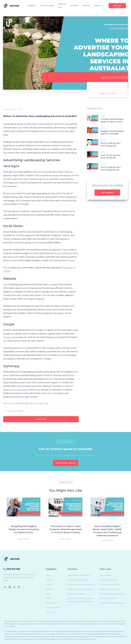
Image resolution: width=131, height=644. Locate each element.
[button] (32, 6)
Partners (49, 580)
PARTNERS (74, 6)
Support (49, 585)
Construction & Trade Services (78, 580)
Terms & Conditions (53, 608)
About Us (49, 589)
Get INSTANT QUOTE (117, 6)
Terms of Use (51, 612)
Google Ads (9, 337)
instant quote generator (16, 390)
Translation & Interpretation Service (112, 603)
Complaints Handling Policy (110, 585)
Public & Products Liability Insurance (81, 585)
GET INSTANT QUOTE (65, 463)
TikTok (7, 271)
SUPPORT (87, 6)
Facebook (68, 268)
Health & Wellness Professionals (79, 575)
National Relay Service (108, 598)
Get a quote (107, 193)
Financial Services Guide (108, 580)
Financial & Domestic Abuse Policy (112, 594)
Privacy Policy (51, 603)
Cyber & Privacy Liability (76, 594)
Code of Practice (105, 575)
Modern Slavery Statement (109, 589)
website (54, 285)
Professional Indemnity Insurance (80, 589)
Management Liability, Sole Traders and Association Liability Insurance (80, 600)
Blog (48, 594)
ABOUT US (99, 6)
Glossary (49, 598)
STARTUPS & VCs (62, 6)
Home (48, 575)
